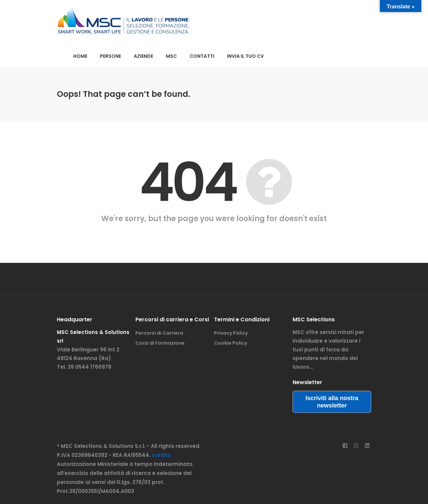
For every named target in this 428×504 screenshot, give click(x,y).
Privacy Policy (231, 333)
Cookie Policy (231, 343)
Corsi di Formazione (160, 343)
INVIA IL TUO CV (245, 56)
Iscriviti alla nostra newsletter (332, 402)
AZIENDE (143, 56)
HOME (80, 56)
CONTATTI (202, 56)
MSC (171, 56)
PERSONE (111, 56)
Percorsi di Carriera (159, 333)
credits (161, 455)
